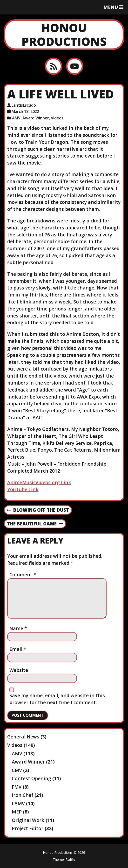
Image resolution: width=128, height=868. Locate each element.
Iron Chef (23, 795)
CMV (17, 770)
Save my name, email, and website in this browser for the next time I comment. (57, 699)
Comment (23, 575)
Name (18, 628)
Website (19, 670)
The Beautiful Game (35, 524)
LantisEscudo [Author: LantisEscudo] (24, 105)
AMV (16, 118)
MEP (17, 812)
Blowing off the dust (38, 510)
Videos (57, 118)
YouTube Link (23, 489)
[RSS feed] (53, 66)
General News (23, 737)
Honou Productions (64, 35)
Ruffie (70, 859)
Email (18, 649)
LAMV (18, 803)
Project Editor (28, 828)
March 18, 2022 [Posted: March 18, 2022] (25, 111)
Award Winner (36, 118)
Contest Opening (31, 778)
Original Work (28, 820)
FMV (17, 787)
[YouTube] (75, 66)
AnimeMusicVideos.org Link (39, 482)
